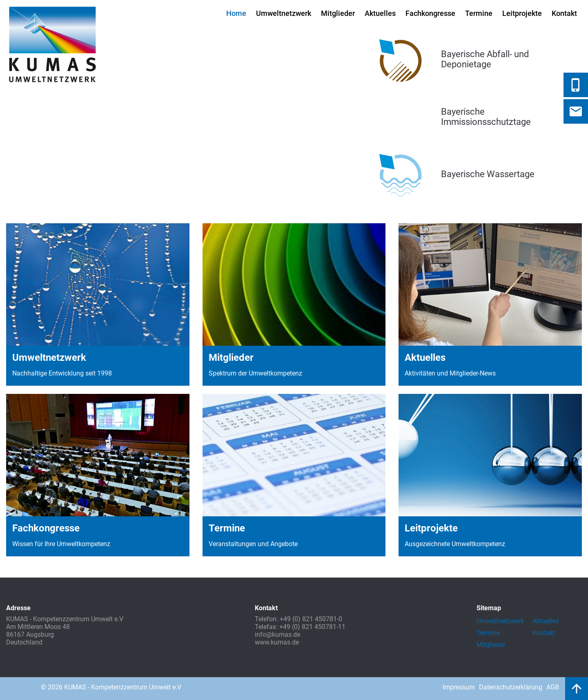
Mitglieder (338, 13)
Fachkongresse (430, 13)
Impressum (459, 687)
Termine (479, 13)
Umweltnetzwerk (284, 13)
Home (236, 13)
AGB (553, 687)
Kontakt (564, 13)
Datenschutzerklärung (511, 687)
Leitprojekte (522, 13)
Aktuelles (380, 13)
